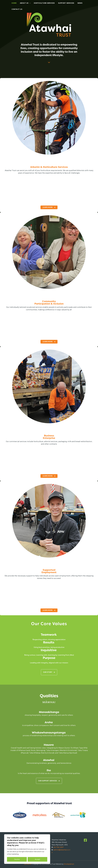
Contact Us (17, 12)
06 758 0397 (59, 847)
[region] (27, 849)
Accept (37, 859)
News (79, 4)
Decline (17, 859)
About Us (25, 4)
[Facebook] (85, 840)
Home (14, 4)
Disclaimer (28, 864)
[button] (49, 610)
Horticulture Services (44, 4)
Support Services (65, 4)
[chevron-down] (49, 61)
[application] (29, 4)
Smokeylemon (69, 864)
